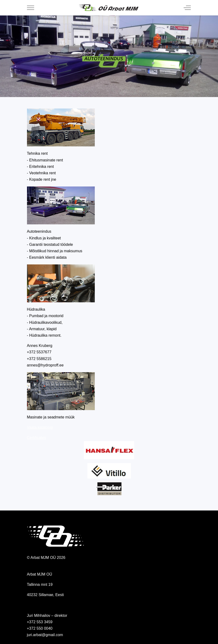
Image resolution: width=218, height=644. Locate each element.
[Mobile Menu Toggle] (31, 8)
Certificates (37, 438)
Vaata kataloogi (40, 427)
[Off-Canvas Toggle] (187, 8)
